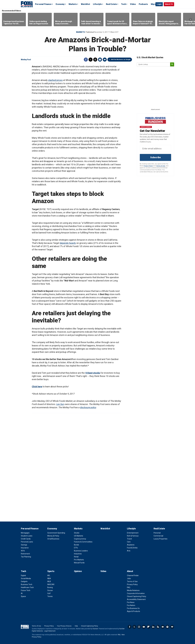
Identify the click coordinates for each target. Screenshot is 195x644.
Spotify (167, 627)
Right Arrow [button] (190, 20)
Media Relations (133, 590)
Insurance (25, 548)
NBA (49, 578)
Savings (24, 545)
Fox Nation (131, 605)
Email (105, 60)
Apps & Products (134, 611)
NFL (49, 575)
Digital (23, 575)
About (130, 571)
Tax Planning (26, 557)
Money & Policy (53, 536)
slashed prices (55, 80)
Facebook (86, 60)
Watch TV (169, 4)
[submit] (172, 64)
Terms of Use (161, 166)
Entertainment (133, 533)
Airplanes (131, 545)
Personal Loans (27, 542)
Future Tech (26, 590)
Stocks (77, 533)
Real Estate (111, 4)
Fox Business (27, 4)
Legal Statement (50, 631)
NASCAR (51, 584)
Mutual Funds (79, 563)
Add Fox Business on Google (121, 60)
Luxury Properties (160, 539)
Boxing (50, 587)
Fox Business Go (133, 608)
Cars (129, 542)
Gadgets (24, 581)
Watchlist (85, 4)
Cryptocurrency (80, 539)
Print (100, 60)
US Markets (79, 536)
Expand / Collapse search (153, 4)
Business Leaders (81, 551)
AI (22, 593)
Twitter (91, 60)
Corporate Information (136, 593)
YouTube (144, 627)
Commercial (158, 536)
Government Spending (56, 533)
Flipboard (148, 627)
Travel (129, 539)
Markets (73, 4)
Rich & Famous (133, 536)
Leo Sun (60, 404)
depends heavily (68, 243)
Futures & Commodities (83, 542)
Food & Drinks (132, 548)
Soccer (50, 590)
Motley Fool (26, 60)
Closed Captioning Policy (137, 596)
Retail (76, 557)
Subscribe (155, 157)
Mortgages (25, 533)
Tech (123, 4)
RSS (158, 627)
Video (133, 4)
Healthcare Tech (27, 587)
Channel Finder (133, 575)
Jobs (129, 578)
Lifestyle (97, 4)
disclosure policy (88, 407)
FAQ (129, 587)
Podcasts (143, 4)
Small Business (53, 539)
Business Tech (27, 584)
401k (23, 551)
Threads (95, 60)
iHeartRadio (172, 627)
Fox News (131, 602)
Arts (129, 551)
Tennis (50, 596)
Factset (95, 629)
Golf (49, 593)
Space (23, 596)
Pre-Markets (79, 560)
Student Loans (27, 536)
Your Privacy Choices (64, 626)
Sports (51, 571)
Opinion (78, 571)
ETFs (76, 548)
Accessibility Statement (136, 599)
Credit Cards (26, 539)
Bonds (76, 545)
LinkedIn (153, 627)
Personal (157, 533)
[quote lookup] (154, 64)
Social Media (26, 578)
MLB (49, 581)
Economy (60, 4)
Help (76, 626)
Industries (78, 554)
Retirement (25, 554)
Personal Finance (43, 4)
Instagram (139, 627)
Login (159, 4)
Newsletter (163, 627)
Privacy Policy (148, 166)
